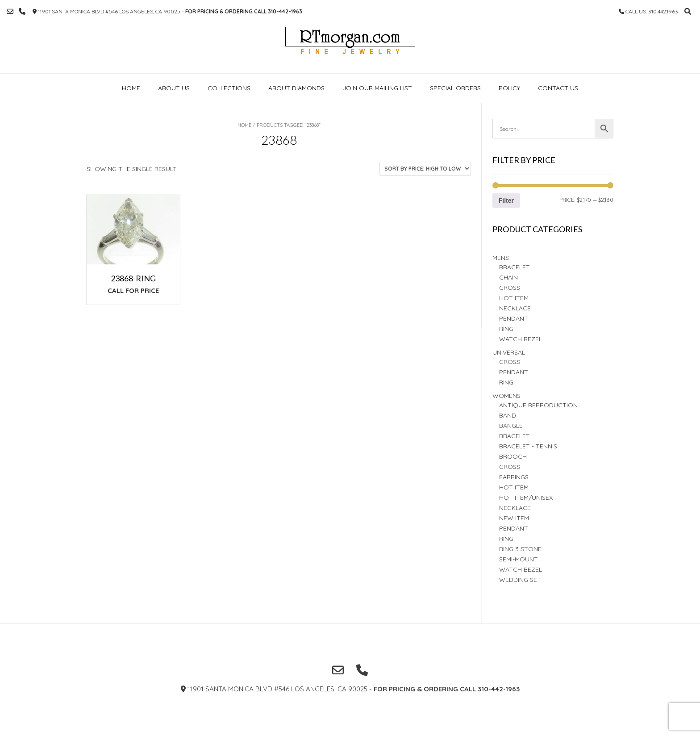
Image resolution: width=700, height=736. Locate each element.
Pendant (514, 318)
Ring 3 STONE (520, 549)
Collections (229, 88)
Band (508, 415)
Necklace (515, 308)
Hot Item (514, 298)
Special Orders (455, 88)
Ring (506, 382)
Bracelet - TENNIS (528, 446)
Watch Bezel (521, 339)
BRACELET (515, 267)
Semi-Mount (519, 559)
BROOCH (513, 456)
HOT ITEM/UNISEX (526, 498)
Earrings (514, 477)
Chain (508, 277)
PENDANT (514, 372)
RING (506, 329)
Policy (509, 88)
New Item (514, 518)
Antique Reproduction (538, 405)
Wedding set (520, 580)
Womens (506, 396)
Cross (510, 288)
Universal (509, 352)
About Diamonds (296, 88)
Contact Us (558, 88)
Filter (506, 201)
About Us (174, 88)
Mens (501, 258)
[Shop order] (425, 169)
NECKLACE (515, 508)
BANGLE (511, 426)
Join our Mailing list (377, 88)
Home (131, 88)
